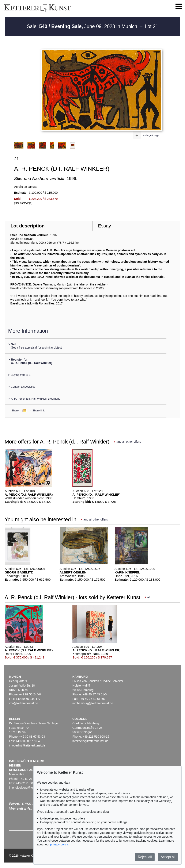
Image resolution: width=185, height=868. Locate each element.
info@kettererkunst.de (24, 703)
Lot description (28, 226)
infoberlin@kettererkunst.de (27, 745)
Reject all (145, 857)
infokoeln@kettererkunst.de (90, 741)
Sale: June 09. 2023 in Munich (83, 26)
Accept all (168, 857)
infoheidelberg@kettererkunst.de (31, 788)
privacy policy (59, 844)
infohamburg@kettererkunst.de (93, 703)
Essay (104, 226)
